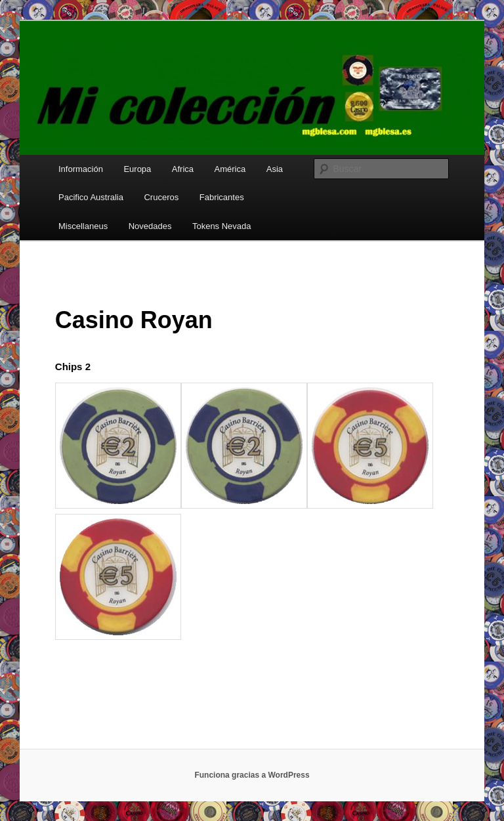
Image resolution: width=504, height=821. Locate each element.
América (230, 169)
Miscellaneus (83, 226)
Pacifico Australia (91, 197)
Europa (137, 169)
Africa (183, 169)
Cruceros (161, 197)
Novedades (150, 226)
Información (81, 169)
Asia (275, 169)
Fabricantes (222, 197)
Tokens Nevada (222, 226)
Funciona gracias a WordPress (252, 775)
